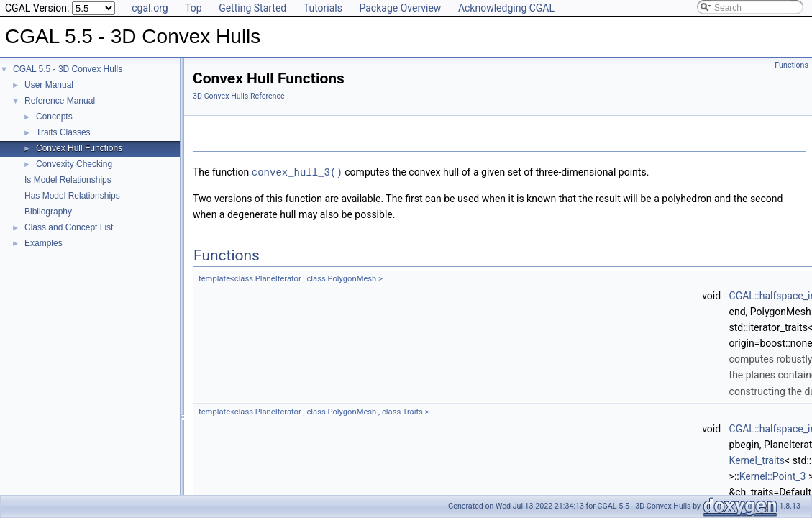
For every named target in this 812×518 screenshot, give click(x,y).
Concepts (54, 117)
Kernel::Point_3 (773, 475)
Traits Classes (63, 132)
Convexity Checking (74, 164)
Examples (44, 243)
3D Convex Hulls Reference (239, 96)
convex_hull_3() (297, 172)
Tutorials (323, 8)
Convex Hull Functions (79, 148)
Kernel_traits (757, 459)
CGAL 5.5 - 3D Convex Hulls (68, 69)
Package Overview (400, 8)
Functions (792, 65)
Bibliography (48, 212)
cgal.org (150, 8)
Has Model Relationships (72, 196)
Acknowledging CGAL (506, 8)
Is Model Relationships (68, 180)
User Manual (49, 85)
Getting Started (252, 8)
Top (193, 8)
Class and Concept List (69, 227)
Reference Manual (60, 101)
